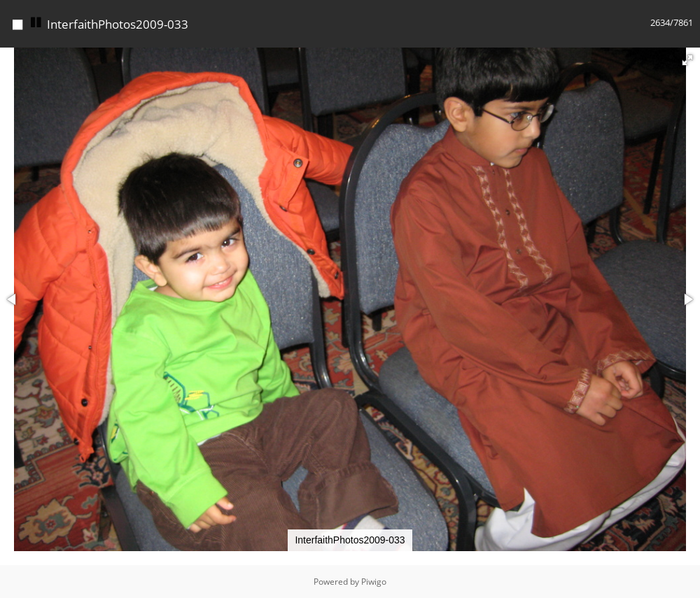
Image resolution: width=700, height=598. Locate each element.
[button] (687, 60)
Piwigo (374, 582)
